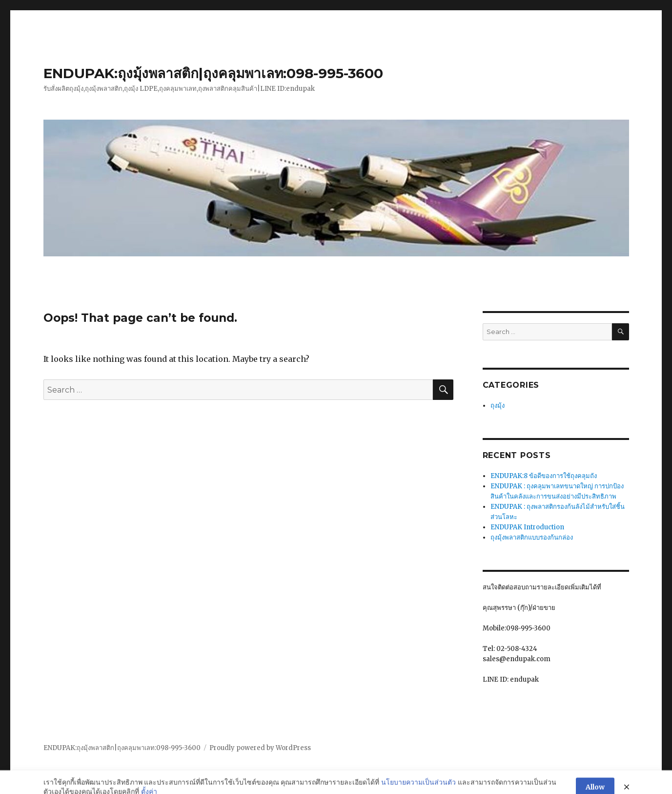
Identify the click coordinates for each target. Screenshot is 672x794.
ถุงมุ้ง (498, 406)
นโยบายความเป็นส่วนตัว (418, 788)
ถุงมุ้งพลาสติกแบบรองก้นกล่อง (532, 537)
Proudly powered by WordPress (260, 748)
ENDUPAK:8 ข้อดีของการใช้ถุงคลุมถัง (544, 476)
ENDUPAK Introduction (527, 527)
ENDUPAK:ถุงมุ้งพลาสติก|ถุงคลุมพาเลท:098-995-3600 (213, 73)
